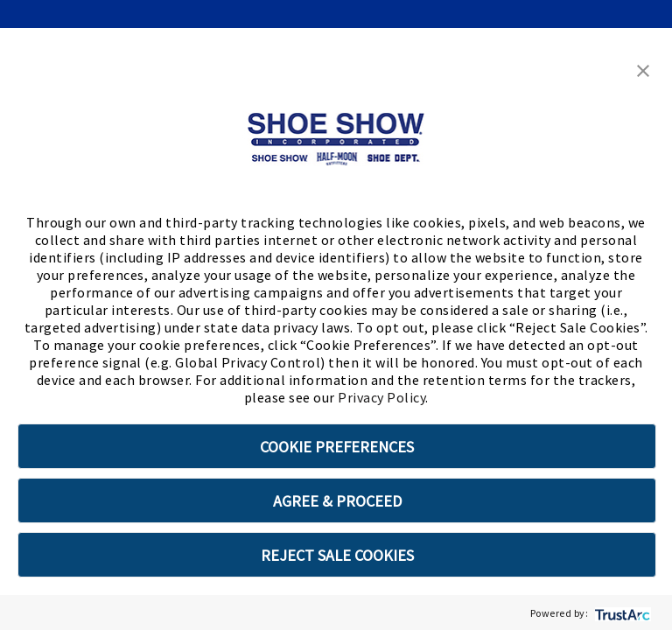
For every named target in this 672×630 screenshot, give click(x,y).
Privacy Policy (381, 397)
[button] (643, 69)
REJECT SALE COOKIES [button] (337, 555)
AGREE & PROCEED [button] (337, 501)
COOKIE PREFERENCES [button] (337, 447)
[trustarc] (621, 613)
